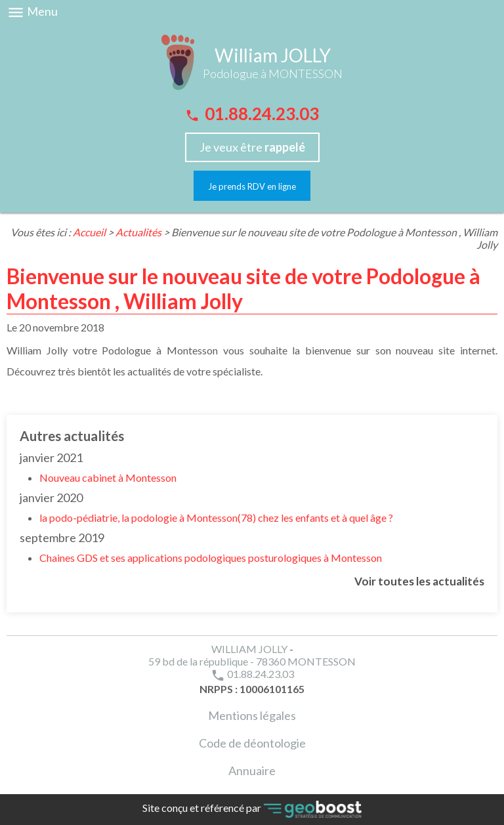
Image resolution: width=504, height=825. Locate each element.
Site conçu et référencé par (252, 810)
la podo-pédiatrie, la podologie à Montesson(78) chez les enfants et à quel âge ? (216, 518)
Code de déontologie (252, 743)
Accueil (89, 232)
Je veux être (252, 147)
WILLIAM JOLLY (249, 649)
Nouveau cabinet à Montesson (108, 477)
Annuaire (252, 771)
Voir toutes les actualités (419, 581)
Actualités (138, 232)
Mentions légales (252, 715)
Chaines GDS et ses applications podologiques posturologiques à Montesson (211, 558)
